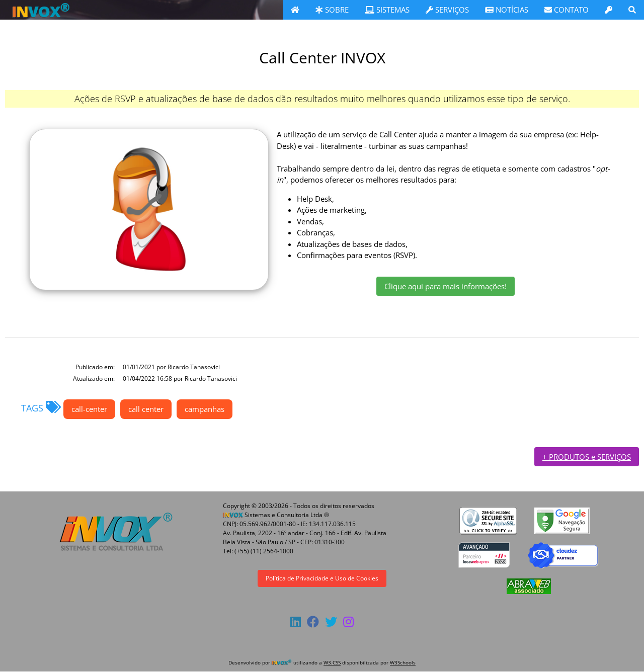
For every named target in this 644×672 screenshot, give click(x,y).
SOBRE (332, 10)
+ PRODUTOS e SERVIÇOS (587, 457)
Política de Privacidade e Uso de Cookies (322, 578)
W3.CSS (332, 662)
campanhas (205, 409)
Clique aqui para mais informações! (446, 286)
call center (146, 409)
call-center (89, 409)
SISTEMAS (387, 10)
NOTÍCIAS (507, 10)
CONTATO (567, 10)
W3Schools (403, 662)
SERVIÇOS (447, 10)
